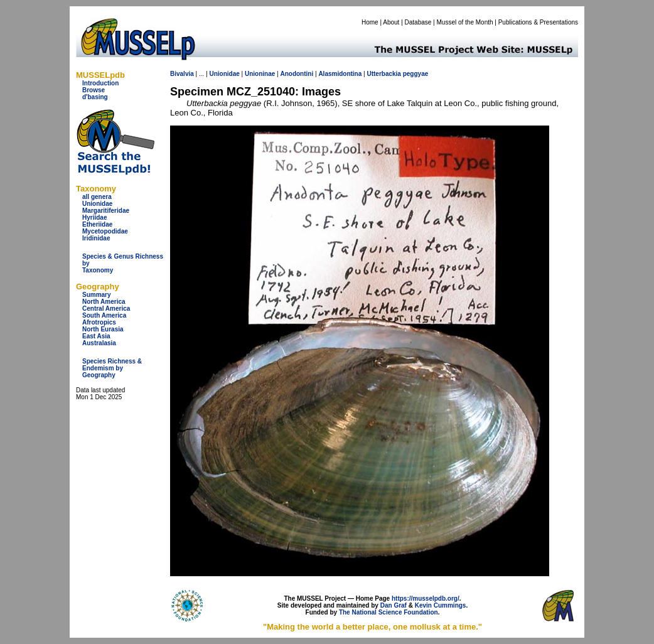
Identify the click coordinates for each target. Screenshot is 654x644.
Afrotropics (99, 322)
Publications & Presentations (538, 22)
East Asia (96, 336)
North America (104, 302)
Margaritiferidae (106, 211)
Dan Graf (394, 605)
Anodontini (297, 74)
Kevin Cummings (441, 605)
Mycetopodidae (105, 231)
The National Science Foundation (389, 612)
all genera (97, 197)
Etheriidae (97, 224)
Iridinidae (96, 238)
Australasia (99, 343)
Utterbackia (383, 74)
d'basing (95, 97)
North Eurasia (103, 329)
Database (418, 22)
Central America (106, 309)
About (391, 22)
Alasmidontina (340, 74)
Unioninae (260, 74)
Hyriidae (94, 217)
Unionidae (97, 204)
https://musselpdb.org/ (426, 598)
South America (104, 315)
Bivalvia (182, 74)
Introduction (100, 83)
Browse (94, 90)
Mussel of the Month (465, 22)
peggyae (416, 74)
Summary (97, 295)
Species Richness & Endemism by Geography (112, 368)
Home (370, 22)
